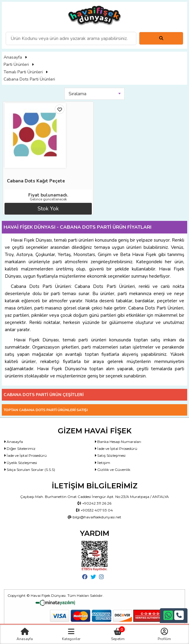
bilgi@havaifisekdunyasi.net (94, 517)
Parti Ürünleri (16, 64)
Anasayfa (13, 57)
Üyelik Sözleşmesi (20, 463)
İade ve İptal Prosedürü (116, 449)
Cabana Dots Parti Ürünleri (29, 79)
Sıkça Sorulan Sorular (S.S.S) (29, 470)
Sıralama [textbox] (77, 94)
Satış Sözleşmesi (110, 455)
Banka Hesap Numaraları (118, 442)
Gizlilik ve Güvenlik (112, 470)
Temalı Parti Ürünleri (23, 72)
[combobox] (94, 94)
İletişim (102, 463)
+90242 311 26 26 (94, 503)
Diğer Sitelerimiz (20, 449)
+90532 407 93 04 (94, 510)
